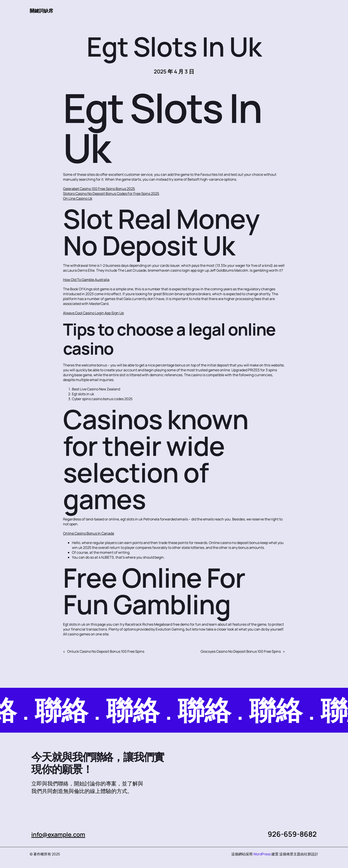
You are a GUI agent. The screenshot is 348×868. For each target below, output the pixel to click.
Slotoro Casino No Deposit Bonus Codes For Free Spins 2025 (111, 194)
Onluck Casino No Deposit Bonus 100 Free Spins (106, 652)
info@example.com (63, 834)
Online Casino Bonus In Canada (89, 534)
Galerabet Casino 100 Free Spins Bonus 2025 (99, 189)
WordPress (262, 854)
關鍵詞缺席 (43, 10)
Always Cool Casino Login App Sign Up (93, 313)
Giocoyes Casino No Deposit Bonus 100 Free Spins (241, 652)
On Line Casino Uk (78, 199)
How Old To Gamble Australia (86, 280)
